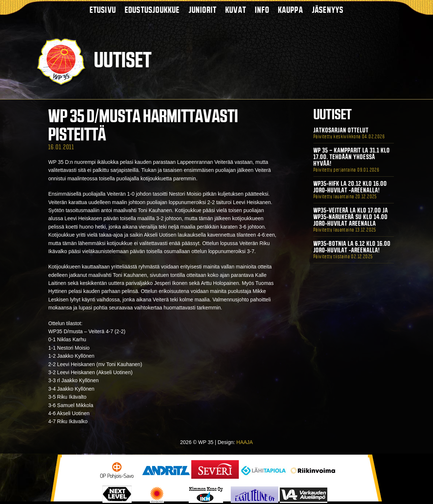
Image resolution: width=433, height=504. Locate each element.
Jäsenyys (328, 10)
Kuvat (236, 10)
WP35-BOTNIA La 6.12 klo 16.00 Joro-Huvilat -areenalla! (352, 247)
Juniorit (203, 10)
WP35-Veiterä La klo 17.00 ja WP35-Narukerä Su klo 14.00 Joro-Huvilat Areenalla (351, 217)
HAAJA (244, 442)
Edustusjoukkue (152, 10)
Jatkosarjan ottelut (341, 130)
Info (262, 10)
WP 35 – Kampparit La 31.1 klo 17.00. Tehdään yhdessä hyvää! (352, 157)
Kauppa (291, 10)
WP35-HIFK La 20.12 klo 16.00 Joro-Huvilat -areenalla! (350, 187)
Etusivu (103, 10)
